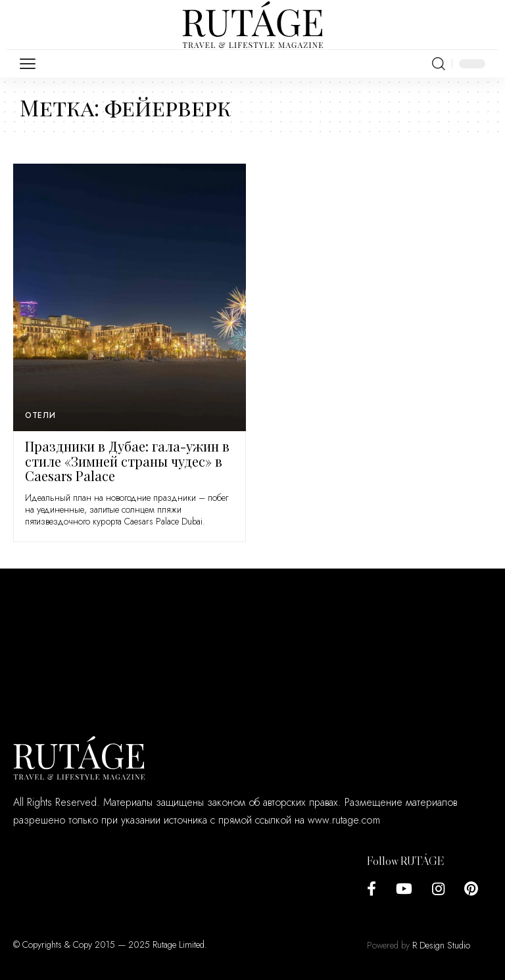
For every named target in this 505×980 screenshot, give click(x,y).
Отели (40, 415)
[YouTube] (404, 889)
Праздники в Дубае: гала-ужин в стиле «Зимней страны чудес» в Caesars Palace (127, 461)
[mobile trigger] (31, 64)
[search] (439, 64)
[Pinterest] (471, 889)
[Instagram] (438, 889)
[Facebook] (372, 889)
